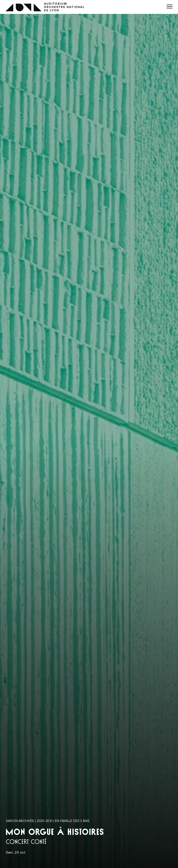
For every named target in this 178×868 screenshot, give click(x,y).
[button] (170, 6)
